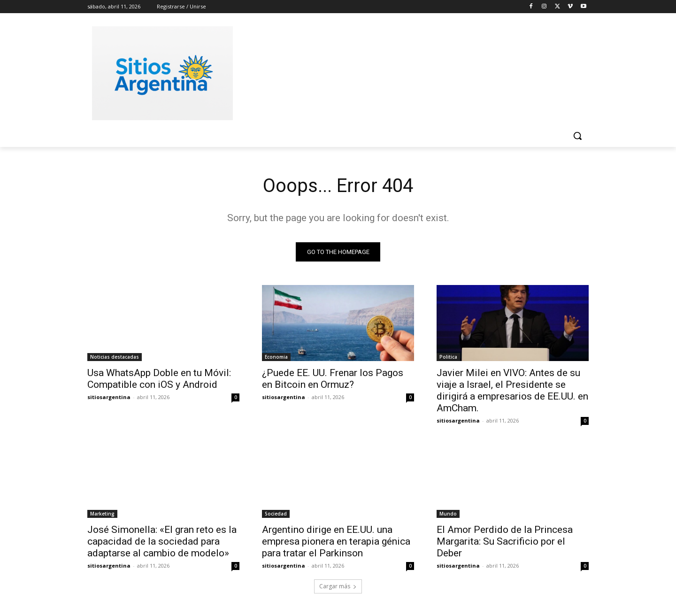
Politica (448, 357)
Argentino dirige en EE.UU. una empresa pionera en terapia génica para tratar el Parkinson (336, 541)
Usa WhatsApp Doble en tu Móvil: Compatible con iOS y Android (159, 379)
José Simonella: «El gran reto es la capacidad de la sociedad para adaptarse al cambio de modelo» (162, 541)
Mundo (448, 514)
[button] (577, 136)
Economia (276, 357)
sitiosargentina (109, 397)
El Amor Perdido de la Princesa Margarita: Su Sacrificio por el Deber (505, 541)
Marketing (102, 514)
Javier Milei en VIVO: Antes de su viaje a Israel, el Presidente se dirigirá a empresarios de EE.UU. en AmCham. (512, 390)
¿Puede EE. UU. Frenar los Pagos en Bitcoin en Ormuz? (333, 379)
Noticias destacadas (115, 357)
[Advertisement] (408, 72)
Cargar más (338, 586)
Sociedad (276, 514)
